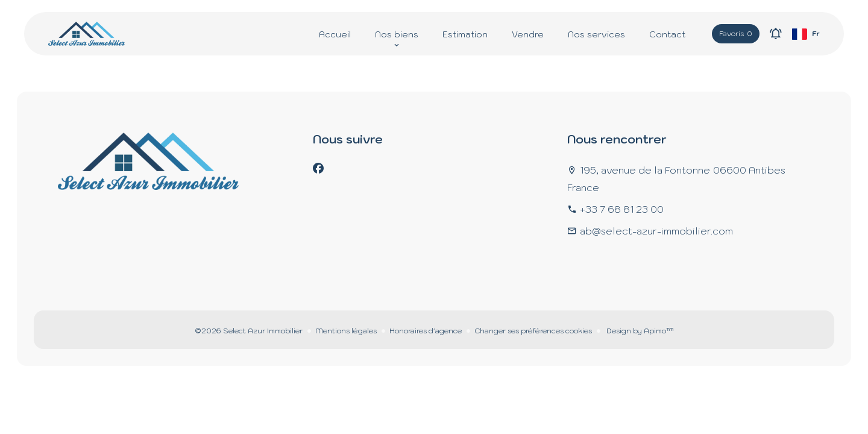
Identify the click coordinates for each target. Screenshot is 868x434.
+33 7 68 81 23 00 (622, 209)
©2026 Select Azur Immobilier (249, 331)
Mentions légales (346, 331)
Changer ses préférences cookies (533, 331)
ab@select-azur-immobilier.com (656, 231)
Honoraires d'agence (426, 331)
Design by (639, 331)
